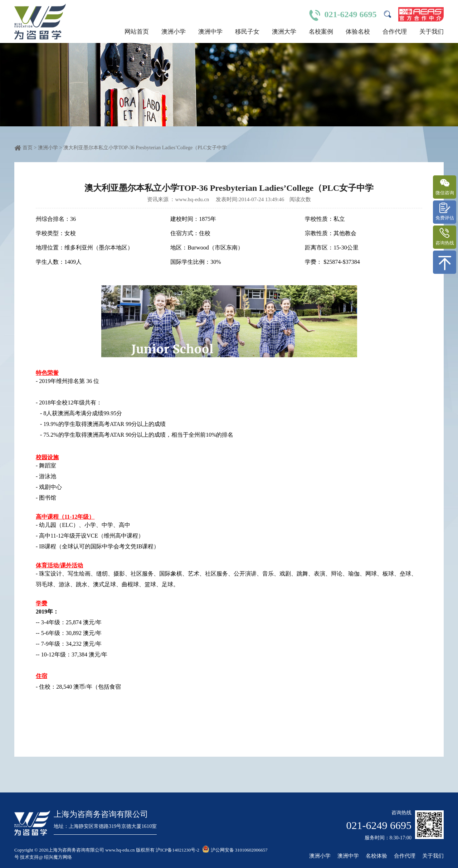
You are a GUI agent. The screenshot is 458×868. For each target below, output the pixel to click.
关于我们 (432, 32)
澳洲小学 (174, 32)
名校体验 (376, 856)
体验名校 (358, 32)
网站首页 (137, 32)
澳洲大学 (284, 32)
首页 (28, 148)
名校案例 (321, 32)
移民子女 (247, 32)
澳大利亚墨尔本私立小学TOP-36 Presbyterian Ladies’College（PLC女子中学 (145, 148)
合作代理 (395, 32)
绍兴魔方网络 (58, 857)
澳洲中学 (210, 32)
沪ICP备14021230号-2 (177, 850)
